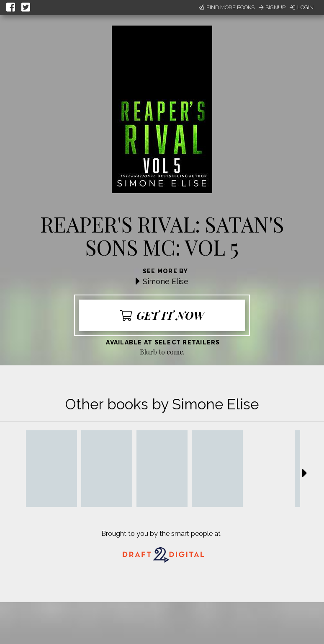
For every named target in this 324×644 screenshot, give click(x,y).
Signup (272, 7)
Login (302, 7)
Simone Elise (166, 281)
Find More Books (227, 7)
